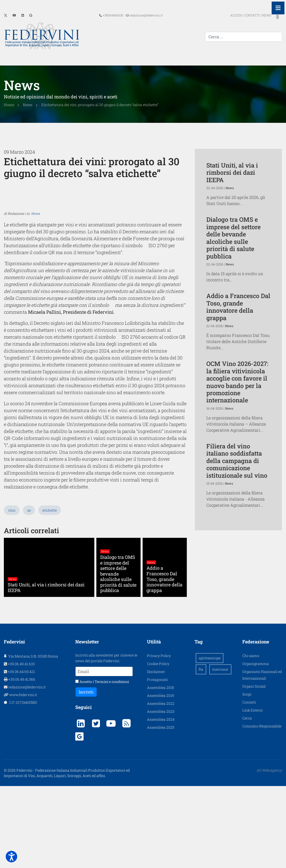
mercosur (220, 749)
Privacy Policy (159, 736)
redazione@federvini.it (146, 15)
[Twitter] (6, 15)
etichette (50, 590)
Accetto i (102, 761)
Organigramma (256, 744)
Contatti (249, 782)
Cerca (247, 798)
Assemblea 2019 (160, 775)
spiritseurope (210, 738)
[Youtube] (14, 15)
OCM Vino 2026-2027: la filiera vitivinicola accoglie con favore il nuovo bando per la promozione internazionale (237, 381)
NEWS (257, 15)
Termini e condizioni (112, 761)
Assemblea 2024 (161, 799)
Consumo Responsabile (262, 806)
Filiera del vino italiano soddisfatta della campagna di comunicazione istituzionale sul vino (237, 460)
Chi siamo (251, 736)
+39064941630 (113, 15)
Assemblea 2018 (160, 767)
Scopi (247, 774)
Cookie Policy (158, 744)
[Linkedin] (23, 15)
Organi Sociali (254, 766)
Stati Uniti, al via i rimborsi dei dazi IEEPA (232, 172)
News (35, 341)
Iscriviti (86, 772)
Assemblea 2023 (161, 791)
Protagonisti (157, 759)
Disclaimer (156, 751)
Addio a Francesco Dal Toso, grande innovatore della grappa (238, 306)
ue (29, 590)
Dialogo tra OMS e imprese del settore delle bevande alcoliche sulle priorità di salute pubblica (233, 237)
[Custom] (31, 15)
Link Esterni (252, 790)
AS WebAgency (269, 850)
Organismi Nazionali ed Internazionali (262, 755)
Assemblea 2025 (161, 807)
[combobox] (244, 37)
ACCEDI (227, 15)
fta (201, 749)
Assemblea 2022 (161, 783)
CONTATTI (243, 15)
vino (12, 590)
